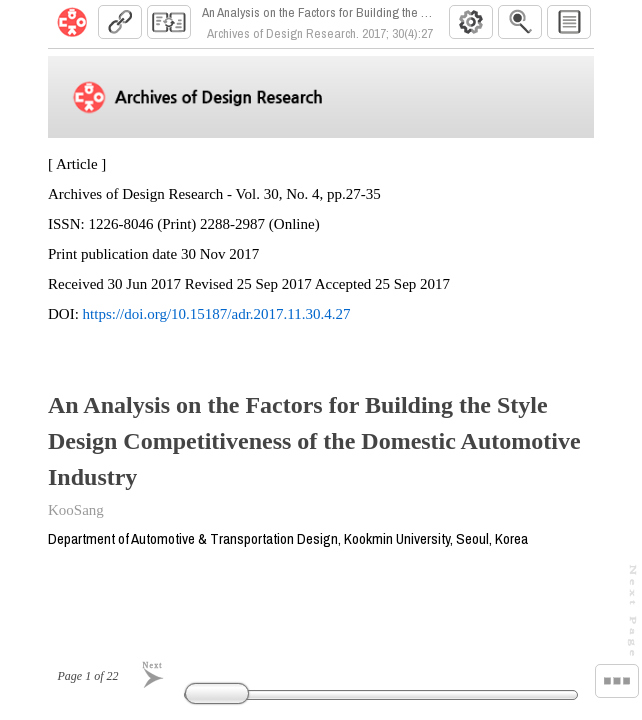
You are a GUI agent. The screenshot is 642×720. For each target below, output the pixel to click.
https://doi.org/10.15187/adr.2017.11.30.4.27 (217, 322)
